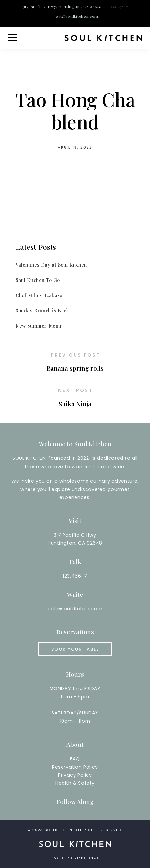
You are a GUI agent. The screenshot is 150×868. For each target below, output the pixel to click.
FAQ (75, 759)
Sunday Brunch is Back (42, 310)
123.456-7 (120, 6)
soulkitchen (59, 830)
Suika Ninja (75, 404)
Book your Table (75, 649)
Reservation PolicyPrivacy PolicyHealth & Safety (75, 775)
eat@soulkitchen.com (77, 16)
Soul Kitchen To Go (38, 280)
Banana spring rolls (75, 368)
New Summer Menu (38, 326)
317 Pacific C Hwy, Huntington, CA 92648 (63, 6)
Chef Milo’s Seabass (39, 295)
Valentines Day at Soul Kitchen (51, 265)
